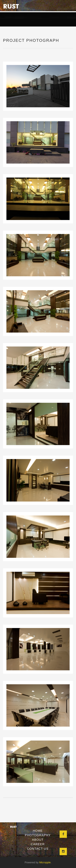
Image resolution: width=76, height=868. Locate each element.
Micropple (45, 862)
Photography (38, 835)
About (38, 840)
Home (38, 831)
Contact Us (38, 849)
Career (38, 844)
